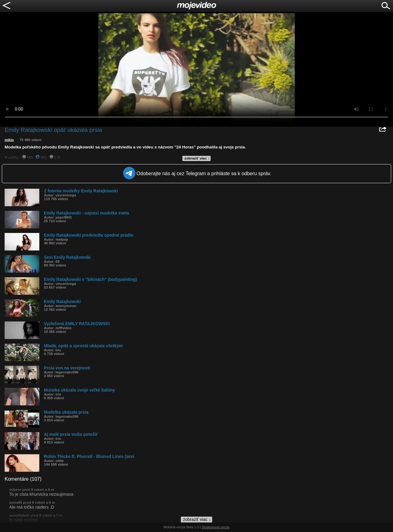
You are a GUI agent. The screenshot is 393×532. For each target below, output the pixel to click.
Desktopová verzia (216, 527)
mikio (9, 140)
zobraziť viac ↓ (197, 158)
